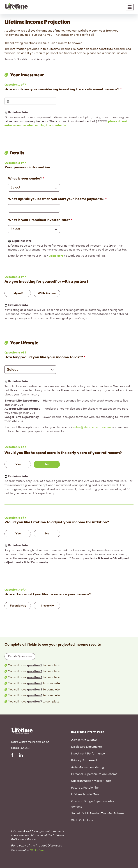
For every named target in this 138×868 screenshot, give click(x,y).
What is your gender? (25, 179)
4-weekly (47, 606)
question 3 (35, 678)
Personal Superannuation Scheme (94, 774)
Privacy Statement (84, 761)
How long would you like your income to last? (44, 357)
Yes (18, 464)
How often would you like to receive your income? (48, 595)
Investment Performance (88, 754)
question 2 (35, 671)
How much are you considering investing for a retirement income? (62, 89)
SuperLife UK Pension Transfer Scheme (98, 814)
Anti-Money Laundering (88, 767)
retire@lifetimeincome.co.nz (92, 427)
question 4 (35, 684)
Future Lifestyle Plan (85, 788)
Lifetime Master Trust (86, 795)
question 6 (35, 696)
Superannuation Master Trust (91, 781)
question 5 (35, 690)
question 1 (35, 665)
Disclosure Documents (86, 747)
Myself (18, 293)
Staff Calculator (82, 820)
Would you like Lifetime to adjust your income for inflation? (57, 522)
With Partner (47, 293)
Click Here (56, 256)
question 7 (34, 702)
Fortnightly (18, 606)
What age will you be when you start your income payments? (56, 199)
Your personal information (27, 168)
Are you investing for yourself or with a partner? (47, 282)
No (47, 464)
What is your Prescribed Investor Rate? (39, 220)
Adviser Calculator (84, 740)
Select (15, 188)
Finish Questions (20, 656)
